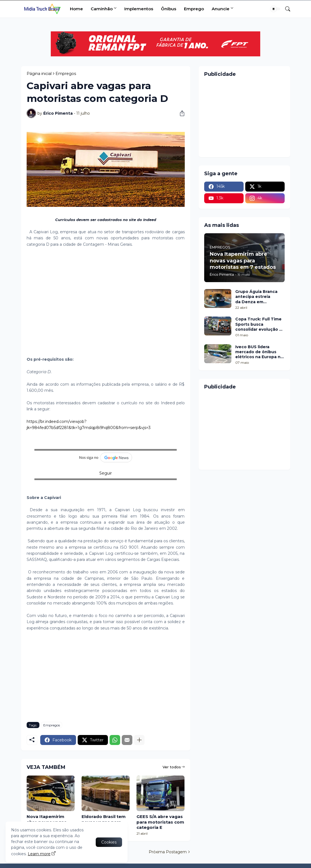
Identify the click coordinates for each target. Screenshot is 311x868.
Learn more (39, 854)
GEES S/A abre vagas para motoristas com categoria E (160, 822)
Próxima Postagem (168, 852)
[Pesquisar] (285, 9)
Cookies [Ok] (109, 842)
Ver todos (172, 767)
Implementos (139, 9)
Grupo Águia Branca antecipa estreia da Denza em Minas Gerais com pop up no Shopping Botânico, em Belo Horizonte (258, 297)
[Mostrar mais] (139, 740)
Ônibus (169, 9)
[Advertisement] (106, 299)
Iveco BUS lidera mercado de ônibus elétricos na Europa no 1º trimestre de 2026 (259, 352)
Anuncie (221, 9)
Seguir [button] (106, 473)
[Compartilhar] (180, 113)
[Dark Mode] (275, 9)
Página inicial (39, 74)
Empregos (66, 74)
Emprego (194, 9)
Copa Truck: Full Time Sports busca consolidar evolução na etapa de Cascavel (260, 324)
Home (76, 9)
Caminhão (102, 9)
